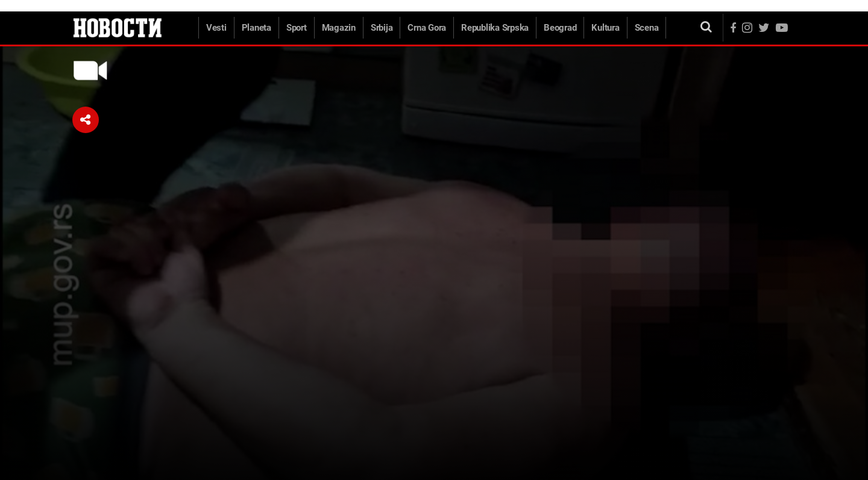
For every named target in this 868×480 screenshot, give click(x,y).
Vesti (216, 28)
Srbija (382, 28)
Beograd (560, 28)
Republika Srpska (495, 28)
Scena (647, 28)
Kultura (605, 28)
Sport (297, 28)
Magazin (339, 28)
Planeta (256, 28)
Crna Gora (427, 28)
